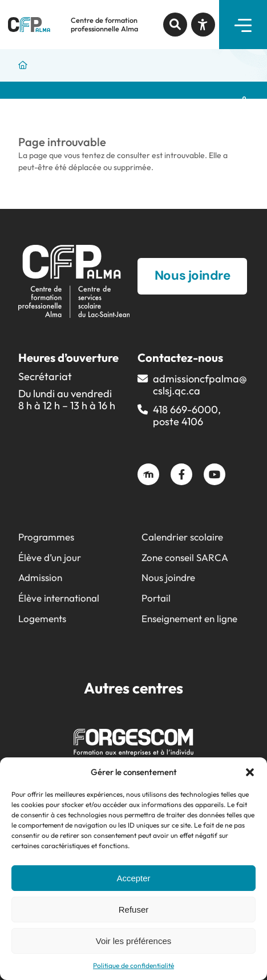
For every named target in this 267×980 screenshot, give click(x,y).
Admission (40, 577)
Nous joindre (168, 577)
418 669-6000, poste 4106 (187, 416)
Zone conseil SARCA (185, 557)
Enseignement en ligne (189, 618)
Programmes (46, 537)
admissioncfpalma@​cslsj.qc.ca (200, 385)
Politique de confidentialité (133, 965)
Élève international (59, 598)
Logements (42, 618)
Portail (156, 598)
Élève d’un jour (50, 557)
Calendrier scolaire (182, 537)
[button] (250, 772)
